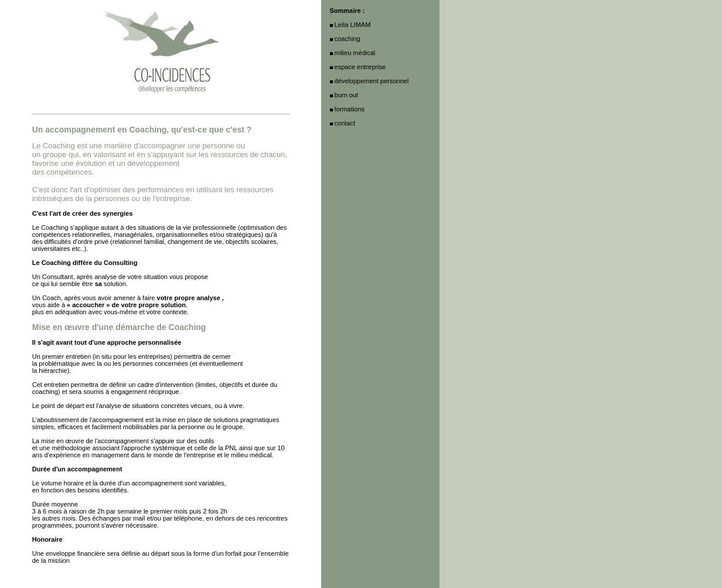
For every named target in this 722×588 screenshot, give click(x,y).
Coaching (55, 227)
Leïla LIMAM (353, 25)
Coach (52, 298)
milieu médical (355, 53)
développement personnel (372, 81)
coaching (45, 392)
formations (350, 109)
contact (345, 123)
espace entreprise (360, 67)
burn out (346, 95)
